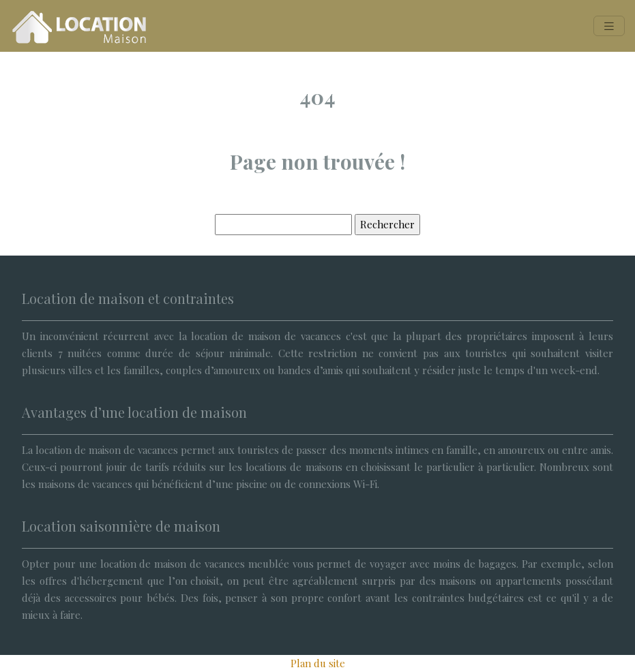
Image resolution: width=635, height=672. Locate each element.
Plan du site (318, 663)
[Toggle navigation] (609, 26)
